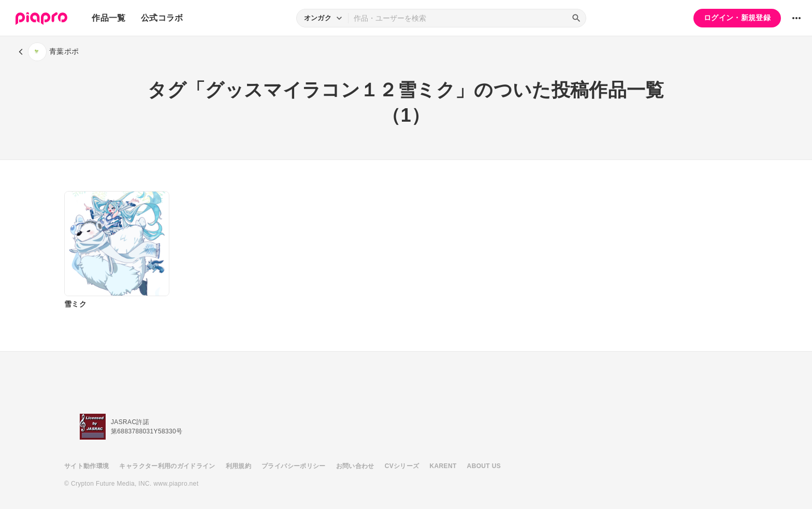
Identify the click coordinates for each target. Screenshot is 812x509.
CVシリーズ (402, 466)
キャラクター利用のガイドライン (167, 466)
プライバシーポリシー (294, 466)
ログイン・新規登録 (737, 18)
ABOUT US (484, 466)
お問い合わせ (355, 466)
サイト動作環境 (86, 466)
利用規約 (238, 466)
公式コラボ (162, 18)
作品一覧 (108, 18)
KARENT (443, 466)
